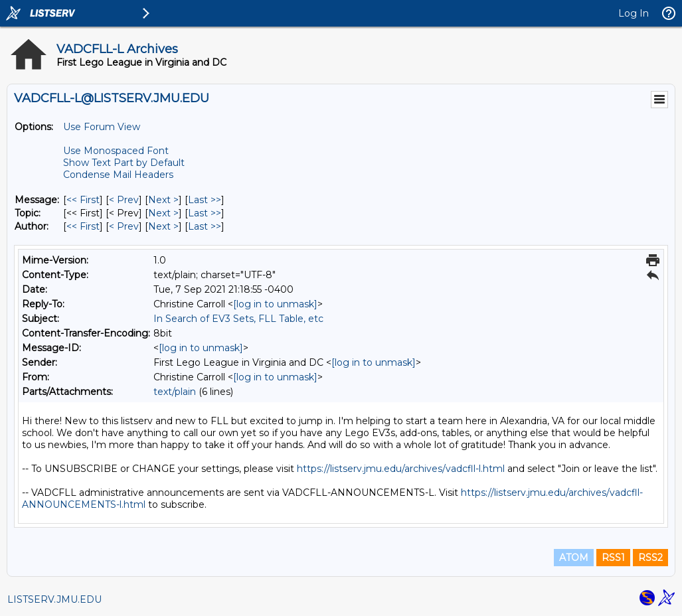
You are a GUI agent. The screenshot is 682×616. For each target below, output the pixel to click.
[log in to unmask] (275, 304)
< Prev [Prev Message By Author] (124, 226)
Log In (634, 13)
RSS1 (613, 558)
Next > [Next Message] (163, 200)
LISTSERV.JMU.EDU (54, 599)
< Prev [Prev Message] (124, 200)
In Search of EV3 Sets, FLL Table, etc (238, 319)
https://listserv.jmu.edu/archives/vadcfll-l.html (401, 469)
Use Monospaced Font (116, 151)
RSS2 (650, 558)
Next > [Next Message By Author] (163, 226)
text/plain (175, 392)
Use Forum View (102, 127)
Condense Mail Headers (118, 175)
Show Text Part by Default (124, 163)
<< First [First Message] (83, 200)
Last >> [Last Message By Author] (205, 226)
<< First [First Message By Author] (83, 226)
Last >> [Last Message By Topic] (205, 213)
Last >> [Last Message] (205, 200)
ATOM (574, 558)
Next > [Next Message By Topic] (163, 213)
